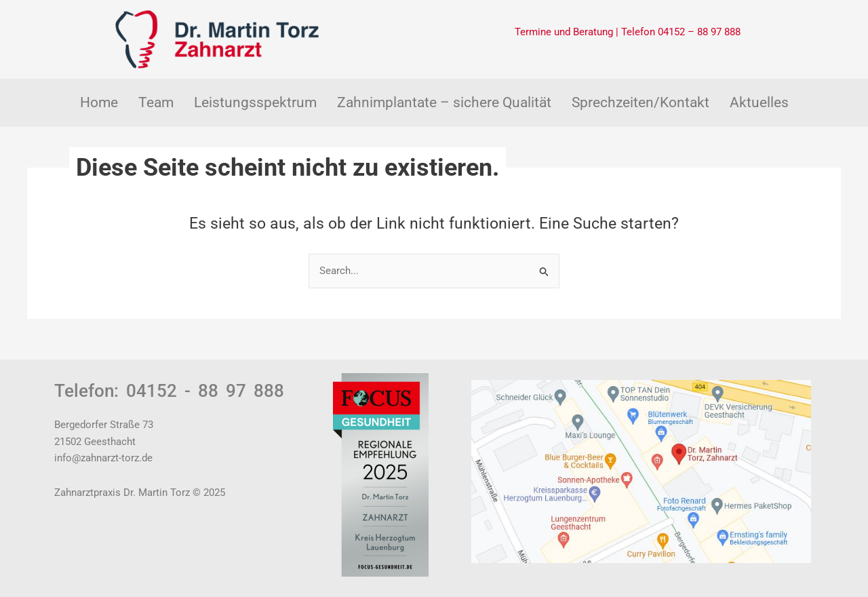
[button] (156, 103)
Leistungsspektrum (255, 102)
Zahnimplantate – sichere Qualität (444, 102)
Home (99, 102)
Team (156, 102)
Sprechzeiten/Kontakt (640, 102)
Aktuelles (759, 102)
